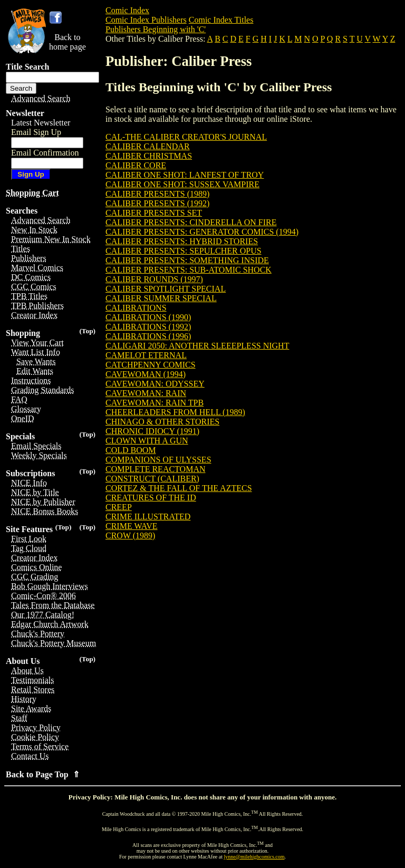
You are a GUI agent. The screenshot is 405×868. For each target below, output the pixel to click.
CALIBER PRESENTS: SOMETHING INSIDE (187, 260)
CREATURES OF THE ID (151, 498)
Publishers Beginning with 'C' (156, 29)
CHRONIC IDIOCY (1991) (152, 431)
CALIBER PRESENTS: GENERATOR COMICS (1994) (202, 232)
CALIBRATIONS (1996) (148, 336)
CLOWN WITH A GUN (147, 441)
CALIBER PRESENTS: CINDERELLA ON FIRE (191, 222)
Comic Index (127, 10)
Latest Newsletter (41, 123)
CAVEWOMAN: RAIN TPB (155, 403)
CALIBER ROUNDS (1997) (154, 279)
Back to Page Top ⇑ (43, 774)
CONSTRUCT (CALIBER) (152, 479)
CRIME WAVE (132, 526)
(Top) (87, 331)
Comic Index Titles (221, 20)
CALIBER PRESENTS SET (154, 213)
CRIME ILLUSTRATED (148, 517)
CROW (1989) (130, 536)
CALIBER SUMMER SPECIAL (161, 298)
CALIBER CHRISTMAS (149, 156)
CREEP (119, 507)
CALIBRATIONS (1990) (148, 317)
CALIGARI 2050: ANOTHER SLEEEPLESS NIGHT (197, 346)
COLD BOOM (131, 450)
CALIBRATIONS (136, 308)
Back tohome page (67, 42)
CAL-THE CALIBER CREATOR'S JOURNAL (186, 137)
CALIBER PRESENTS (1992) (157, 203)
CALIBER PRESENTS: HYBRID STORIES (182, 241)
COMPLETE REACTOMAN (156, 469)
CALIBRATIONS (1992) (148, 327)
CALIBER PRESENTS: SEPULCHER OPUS (184, 251)
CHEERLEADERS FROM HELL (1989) (175, 412)
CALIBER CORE (136, 165)
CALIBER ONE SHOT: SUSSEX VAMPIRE (182, 184)
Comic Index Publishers (146, 20)
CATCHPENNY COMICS (151, 365)
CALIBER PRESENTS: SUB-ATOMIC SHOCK (189, 270)
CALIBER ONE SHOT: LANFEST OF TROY (185, 175)
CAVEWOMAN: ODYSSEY (155, 384)
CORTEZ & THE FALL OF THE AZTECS (179, 488)
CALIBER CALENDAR (148, 146)
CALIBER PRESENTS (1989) (157, 194)
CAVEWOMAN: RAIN (146, 393)
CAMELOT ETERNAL (146, 355)
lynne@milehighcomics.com (254, 857)
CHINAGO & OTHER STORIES (162, 422)
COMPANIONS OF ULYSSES (158, 460)
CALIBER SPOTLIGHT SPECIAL (166, 289)
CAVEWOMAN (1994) (146, 374)
